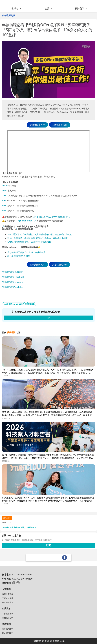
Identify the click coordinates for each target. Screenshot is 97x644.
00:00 (5, 186)
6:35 (4, 211)
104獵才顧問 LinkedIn (13, 282)
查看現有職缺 (8, 594)
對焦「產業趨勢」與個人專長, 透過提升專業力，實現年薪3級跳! (38, 238)
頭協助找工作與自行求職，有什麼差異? (28, 252)
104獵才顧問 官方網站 (13, 272)
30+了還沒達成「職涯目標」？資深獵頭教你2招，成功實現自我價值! (40, 234)
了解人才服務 (8, 598)
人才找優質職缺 (60, 125)
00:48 (5, 191)
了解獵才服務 (8, 614)
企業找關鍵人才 (37, 125)
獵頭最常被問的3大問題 (19, 256)
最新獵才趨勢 (8, 618)
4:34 (4, 206)
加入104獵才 (7, 633)
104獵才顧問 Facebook (13, 277)
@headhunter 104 (27, 221)
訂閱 (48, 545)
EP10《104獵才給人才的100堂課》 (49, 217)
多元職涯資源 (8, 602)
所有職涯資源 (8, 15)
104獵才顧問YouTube (12, 287)
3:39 (4, 201)
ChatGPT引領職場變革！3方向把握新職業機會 (29, 242)
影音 (68, 217)
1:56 (4, 196)
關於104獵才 (7, 629)
